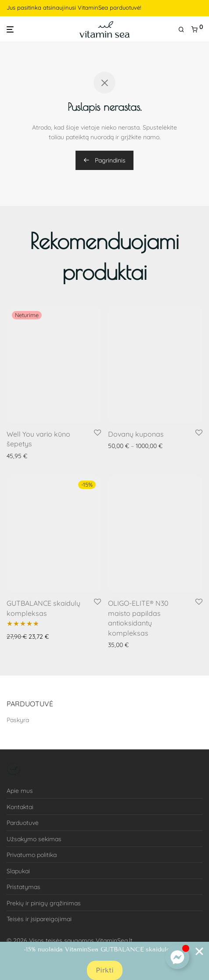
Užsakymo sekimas (34, 839)
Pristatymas (23, 887)
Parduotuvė (23, 823)
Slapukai (18, 871)
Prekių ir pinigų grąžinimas (44, 903)
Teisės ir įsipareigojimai (39, 919)
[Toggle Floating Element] (177, 957)
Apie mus (20, 791)
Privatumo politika (32, 855)
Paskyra (18, 720)
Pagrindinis (104, 160)
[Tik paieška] (185, 30)
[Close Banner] (199, 951)
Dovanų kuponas (136, 434)
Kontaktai (20, 807)
